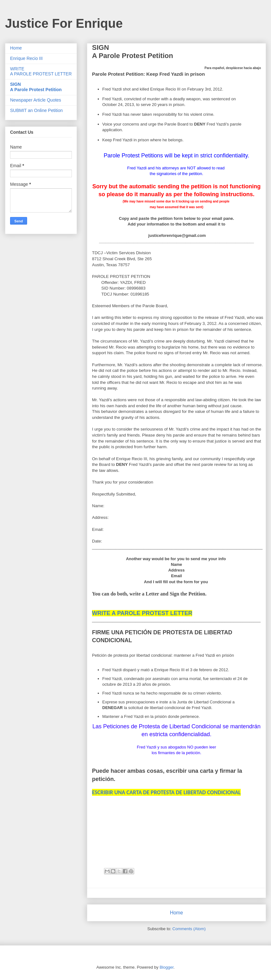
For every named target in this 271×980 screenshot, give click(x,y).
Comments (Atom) (189, 929)
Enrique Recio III (26, 58)
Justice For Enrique (64, 23)
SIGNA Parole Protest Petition (36, 87)
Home (176, 913)
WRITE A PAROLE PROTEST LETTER (41, 71)
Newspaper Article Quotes (36, 100)
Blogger (166, 967)
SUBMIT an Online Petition (36, 110)
